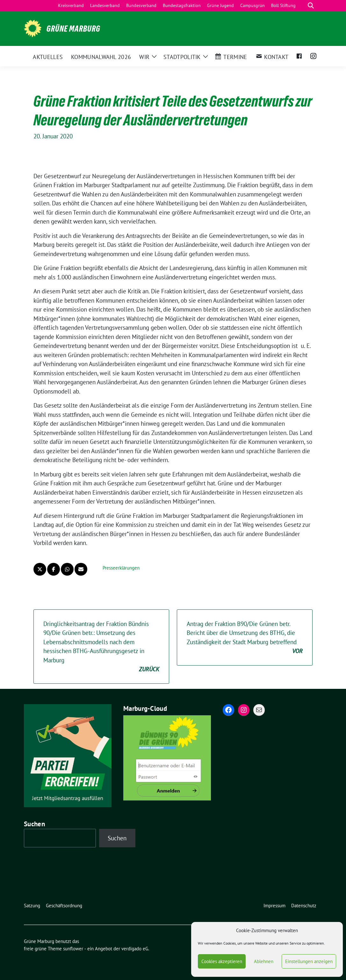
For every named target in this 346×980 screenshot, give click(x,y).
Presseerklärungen (121, 568)
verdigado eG (135, 949)
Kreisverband (71, 5)
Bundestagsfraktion (182, 5)
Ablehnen (264, 961)
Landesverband (105, 5)
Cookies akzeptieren (222, 961)
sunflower (73, 949)
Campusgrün (252, 5)
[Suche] (302, 6)
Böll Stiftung (283, 5)
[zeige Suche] (311, 6)
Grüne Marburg (73, 29)
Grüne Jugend (220, 5)
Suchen (34, 824)
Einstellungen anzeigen (309, 961)
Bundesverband (141, 5)
